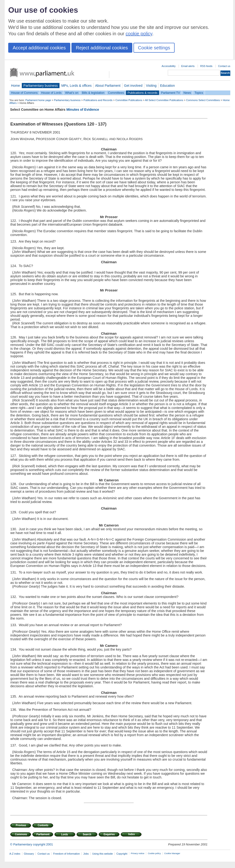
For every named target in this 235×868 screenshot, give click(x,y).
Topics (199, 93)
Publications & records (143, 93)
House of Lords (51, 93)
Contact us (224, 66)
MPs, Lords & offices (76, 86)
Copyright (122, 854)
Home (16, 86)
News (187, 93)
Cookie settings (154, 48)
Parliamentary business (41, 86)
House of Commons (24, 93)
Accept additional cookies (39, 48)
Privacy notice (138, 853)
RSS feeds (206, 66)
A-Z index (15, 854)
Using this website (102, 854)
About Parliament (108, 86)
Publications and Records (98, 100)
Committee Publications (129, 100)
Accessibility (169, 66)
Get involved (133, 86)
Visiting (151, 86)
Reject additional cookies (102, 48)
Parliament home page (38, 100)
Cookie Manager (172, 853)
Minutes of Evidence (83, 110)
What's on (72, 93)
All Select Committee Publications (164, 100)
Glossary (29, 854)
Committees (116, 93)
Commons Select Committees (203, 100)
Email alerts (188, 66)
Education (167, 86)
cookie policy (139, 34)
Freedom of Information (66, 854)
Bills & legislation (93, 93)
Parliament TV (170, 93)
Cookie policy (154, 853)
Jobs (86, 854)
